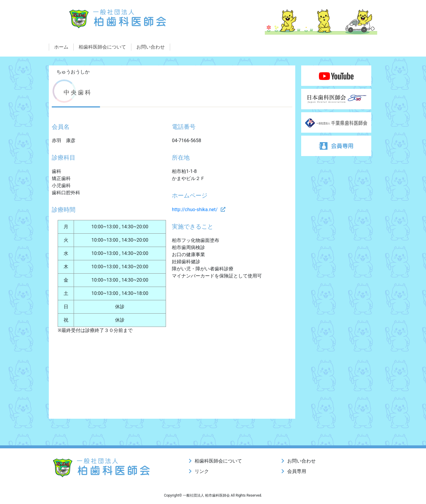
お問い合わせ (151, 47)
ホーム (61, 47)
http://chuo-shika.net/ (195, 210)
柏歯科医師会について (102, 47)
